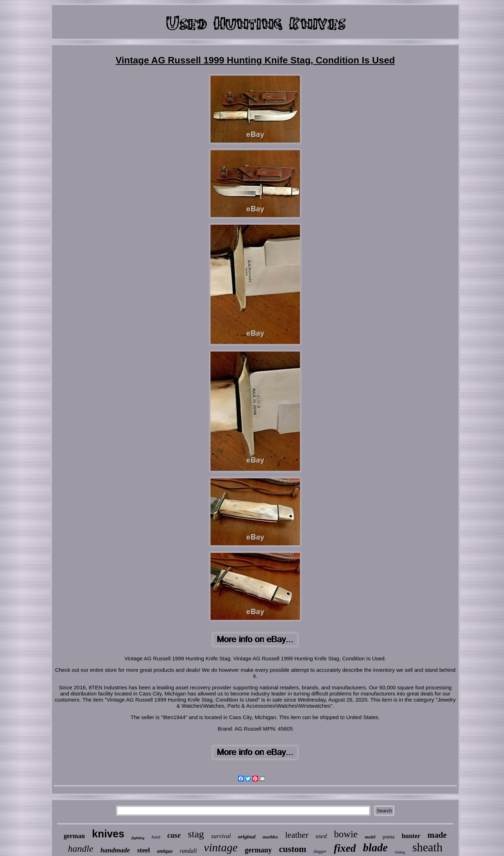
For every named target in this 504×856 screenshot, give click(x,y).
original (247, 837)
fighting (138, 838)
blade (375, 848)
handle (81, 849)
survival (221, 836)
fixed (345, 848)
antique (165, 851)
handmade (115, 850)
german (74, 836)
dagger (320, 851)
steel (144, 850)
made (437, 835)
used (321, 836)
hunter (411, 836)
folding (400, 852)
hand (156, 837)
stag (196, 834)
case (174, 835)
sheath (427, 847)
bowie (346, 834)
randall (188, 851)
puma (389, 837)
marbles (270, 837)
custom (292, 849)
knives (108, 834)
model (370, 837)
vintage (221, 847)
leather (297, 835)
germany (258, 850)
